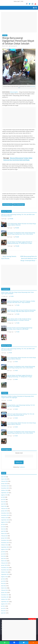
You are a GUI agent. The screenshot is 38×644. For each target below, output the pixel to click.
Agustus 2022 (4, 577)
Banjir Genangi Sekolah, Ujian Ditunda (9, 257)
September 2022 (5, 574)
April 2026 (3, 477)
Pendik (11, 219)
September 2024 (5, 520)
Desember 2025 (5, 486)
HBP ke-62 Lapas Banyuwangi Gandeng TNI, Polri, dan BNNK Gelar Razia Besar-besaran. (18, 215)
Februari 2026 (4, 481)
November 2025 (5, 488)
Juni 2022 (3, 581)
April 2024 (3, 531)
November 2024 (5, 515)
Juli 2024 (3, 524)
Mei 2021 (3, 611)
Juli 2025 (3, 497)
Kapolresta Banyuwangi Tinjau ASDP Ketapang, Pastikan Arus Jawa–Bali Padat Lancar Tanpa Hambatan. (21, 302)
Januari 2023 (4, 565)
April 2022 (3, 586)
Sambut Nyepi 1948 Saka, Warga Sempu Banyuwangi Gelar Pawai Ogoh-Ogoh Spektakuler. (17, 293)
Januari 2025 (4, 511)
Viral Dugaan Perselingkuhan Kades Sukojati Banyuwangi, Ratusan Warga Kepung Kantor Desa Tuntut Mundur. (21, 233)
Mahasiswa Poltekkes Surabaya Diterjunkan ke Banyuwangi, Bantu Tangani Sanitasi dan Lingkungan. (18, 397)
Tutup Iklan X (32, 619)
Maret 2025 (4, 506)
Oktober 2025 (4, 490)
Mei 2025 (3, 502)
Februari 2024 (4, 536)
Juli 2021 (3, 606)
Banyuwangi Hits (14, 46)
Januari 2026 (4, 484)
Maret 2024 (4, 533)
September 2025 (5, 493)
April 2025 (3, 504)
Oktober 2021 (4, 599)
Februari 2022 (4, 590)
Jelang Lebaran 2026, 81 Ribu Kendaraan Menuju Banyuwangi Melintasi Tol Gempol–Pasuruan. (19, 320)
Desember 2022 (5, 568)
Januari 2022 (4, 592)
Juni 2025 (3, 499)
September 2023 (5, 547)
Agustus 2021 (4, 604)
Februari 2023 (4, 563)
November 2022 (5, 570)
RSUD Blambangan (19, 204)
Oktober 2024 (4, 518)
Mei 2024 (3, 529)
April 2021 (3, 613)
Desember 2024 (5, 513)
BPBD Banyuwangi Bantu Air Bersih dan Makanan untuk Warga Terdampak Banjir (29, 258)
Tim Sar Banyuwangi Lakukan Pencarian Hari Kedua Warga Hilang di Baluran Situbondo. (21, 224)
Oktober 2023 (4, 545)
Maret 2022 (4, 588)
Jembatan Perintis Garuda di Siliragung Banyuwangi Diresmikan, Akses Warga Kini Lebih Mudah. (20, 328)
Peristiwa (5, 35)
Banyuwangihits (14, 92)
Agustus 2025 (4, 495)
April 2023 (3, 558)
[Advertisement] (19, 630)
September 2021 (5, 602)
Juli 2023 (3, 552)
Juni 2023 (3, 554)
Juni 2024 (3, 527)
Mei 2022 (3, 583)
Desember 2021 (5, 595)
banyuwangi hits (7, 204)
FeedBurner (22, 467)
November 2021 (5, 597)
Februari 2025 (4, 509)
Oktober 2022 (4, 572)
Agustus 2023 (4, 549)
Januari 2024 (4, 538)
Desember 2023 (5, 540)
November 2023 (5, 543)
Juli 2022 (3, 579)
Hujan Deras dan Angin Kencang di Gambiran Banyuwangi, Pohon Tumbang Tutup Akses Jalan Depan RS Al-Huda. (21, 311)
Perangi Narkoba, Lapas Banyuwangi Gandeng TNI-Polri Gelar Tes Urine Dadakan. (21, 406)
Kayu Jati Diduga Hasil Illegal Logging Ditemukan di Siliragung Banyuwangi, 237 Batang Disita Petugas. (20, 242)
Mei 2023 (3, 556)
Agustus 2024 (4, 522)
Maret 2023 (4, 561)
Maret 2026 (4, 479)
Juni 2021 (3, 608)
